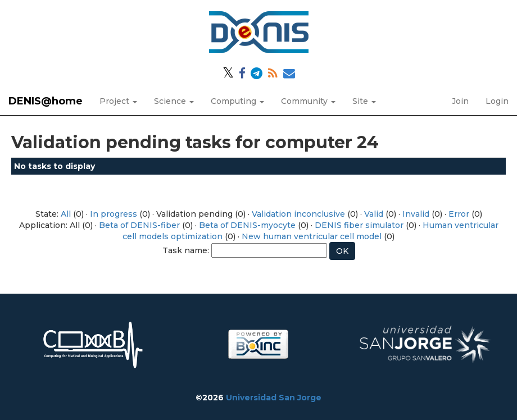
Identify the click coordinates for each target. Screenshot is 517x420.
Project (118, 101)
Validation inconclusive (298, 214)
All (66, 214)
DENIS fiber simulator (359, 225)
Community (308, 101)
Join (460, 101)
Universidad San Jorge (274, 398)
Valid (374, 214)
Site (364, 101)
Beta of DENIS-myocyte (247, 225)
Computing (237, 101)
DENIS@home (46, 101)
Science (174, 101)
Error (459, 214)
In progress (114, 214)
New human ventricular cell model (312, 236)
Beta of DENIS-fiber (139, 225)
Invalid (416, 214)
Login (497, 101)
